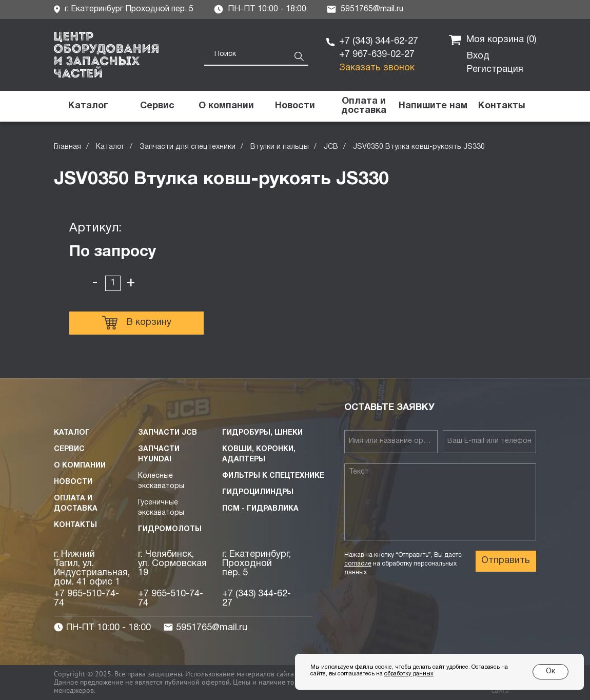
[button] (432, 106)
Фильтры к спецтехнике (273, 476)
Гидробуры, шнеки (262, 433)
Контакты (75, 525)
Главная (67, 147)
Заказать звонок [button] (377, 68)
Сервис (69, 449)
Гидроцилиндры (258, 492)
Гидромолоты (170, 529)
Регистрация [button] (495, 70)
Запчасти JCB (168, 433)
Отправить (506, 561)
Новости (73, 482)
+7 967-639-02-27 (377, 55)
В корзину (137, 323)
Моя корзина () (493, 40)
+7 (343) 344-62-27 (379, 41)
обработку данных (409, 674)
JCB (331, 147)
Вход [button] (478, 56)
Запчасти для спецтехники (188, 147)
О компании (80, 466)
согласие (358, 564)
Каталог (110, 147)
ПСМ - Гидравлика (260, 509)
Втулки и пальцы (280, 147)
